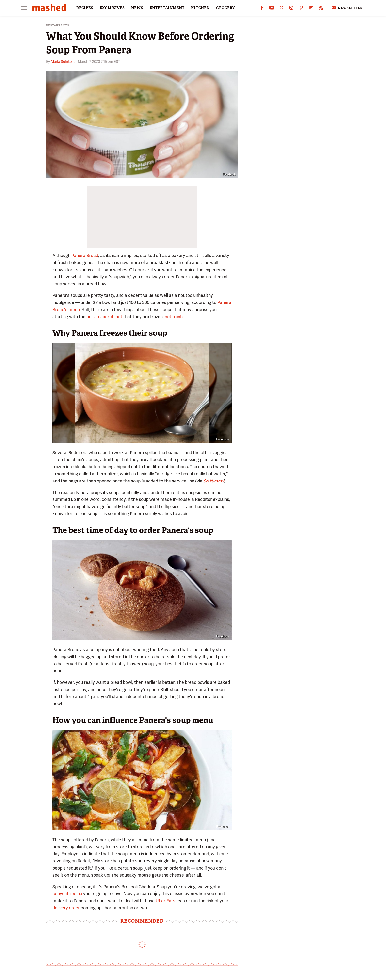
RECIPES (85, 8)
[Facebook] (262, 9)
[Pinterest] (301, 9)
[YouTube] (272, 9)
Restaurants (58, 25)
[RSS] (321, 9)
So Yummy (214, 481)
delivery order (66, 908)
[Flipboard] (311, 9)
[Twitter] (282, 9)
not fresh (174, 317)
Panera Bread (85, 255)
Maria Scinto (61, 62)
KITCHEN (200, 8)
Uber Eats (165, 901)
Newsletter (347, 8)
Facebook (229, 174)
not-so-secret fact (104, 317)
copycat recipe (67, 894)
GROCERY (225, 8)
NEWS (137, 8)
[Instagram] (291, 9)
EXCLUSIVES (112, 8)
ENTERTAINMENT (167, 8)
